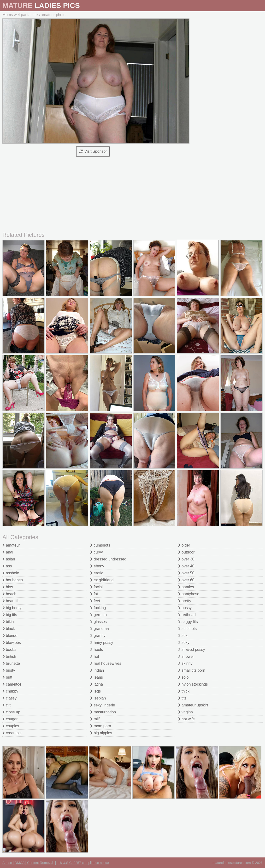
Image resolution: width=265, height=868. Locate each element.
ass (7, 566)
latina (97, 684)
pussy (185, 608)
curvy (97, 552)
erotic (97, 573)
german (98, 615)
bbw (8, 587)
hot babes (13, 580)
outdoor (186, 552)
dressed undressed (108, 559)
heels (97, 650)
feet (95, 601)
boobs (9, 650)
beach (9, 594)
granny (98, 636)
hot (95, 656)
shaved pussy (192, 650)
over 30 (186, 559)
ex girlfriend (102, 580)
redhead (187, 615)
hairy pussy (102, 643)
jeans (97, 677)
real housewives (106, 663)
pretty (185, 601)
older (184, 545)
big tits (10, 615)
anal (8, 552)
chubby (10, 691)
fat (94, 594)
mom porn (100, 726)
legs (95, 691)
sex (183, 636)
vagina (186, 712)
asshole (11, 573)
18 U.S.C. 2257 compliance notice (83, 863)
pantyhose (189, 594)
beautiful (11, 601)
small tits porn (192, 670)
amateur (11, 545)
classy (9, 698)
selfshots (188, 629)
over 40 (186, 566)
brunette (11, 663)
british (9, 656)
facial (96, 587)
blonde (10, 636)
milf (95, 719)
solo (183, 677)
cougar (10, 719)
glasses (98, 622)
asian (9, 559)
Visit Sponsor (93, 151)
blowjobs (12, 643)
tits (182, 698)
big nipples (101, 733)
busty (9, 670)
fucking (98, 608)
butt (7, 677)
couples (11, 726)
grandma (100, 629)
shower (186, 656)
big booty (12, 608)
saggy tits (188, 622)
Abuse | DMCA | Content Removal (28, 863)
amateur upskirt (193, 705)
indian (97, 670)
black (9, 629)
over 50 (186, 573)
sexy (184, 643)
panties (186, 587)
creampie (12, 733)
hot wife (187, 719)
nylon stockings (193, 684)
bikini (9, 622)
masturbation (103, 712)
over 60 (186, 580)
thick (184, 691)
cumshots (100, 545)
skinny (185, 663)
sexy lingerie (103, 705)
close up (11, 712)
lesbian (98, 698)
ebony (97, 566)
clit (6, 705)
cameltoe (12, 684)
